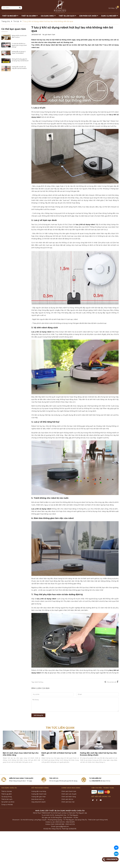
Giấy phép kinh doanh (38, 802)
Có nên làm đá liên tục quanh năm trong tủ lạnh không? (19, 45)
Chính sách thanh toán (69, 791)
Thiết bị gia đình (7, 794)
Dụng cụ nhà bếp (7, 805)
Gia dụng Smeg (7, 797)
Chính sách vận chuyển (69, 794)
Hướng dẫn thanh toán (39, 794)
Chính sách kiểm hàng (69, 797)
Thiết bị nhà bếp (7, 791)
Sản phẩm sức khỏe (8, 802)
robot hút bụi (39, 682)
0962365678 (96, 781)
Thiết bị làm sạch (7, 799)
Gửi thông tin (38, 715)
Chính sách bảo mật (68, 802)
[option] (21, 750)
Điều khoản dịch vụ (38, 799)
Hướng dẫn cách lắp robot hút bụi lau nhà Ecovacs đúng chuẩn (98, 754)
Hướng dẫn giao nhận (39, 797)
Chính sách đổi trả (67, 799)
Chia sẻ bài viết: (111, 682)
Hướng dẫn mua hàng (39, 791)
